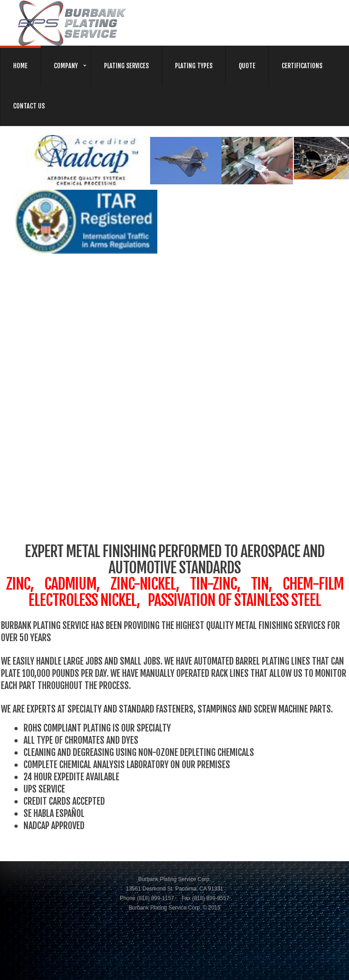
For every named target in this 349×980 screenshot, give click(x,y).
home (20, 66)
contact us (29, 106)
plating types (194, 66)
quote (247, 66)
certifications (302, 66)
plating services (126, 66)
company (66, 66)
